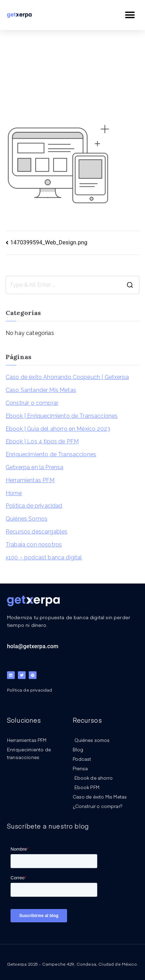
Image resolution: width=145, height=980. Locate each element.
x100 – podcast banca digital (44, 557)
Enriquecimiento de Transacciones (51, 454)
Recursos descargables (37, 532)
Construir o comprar (32, 403)
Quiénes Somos (27, 519)
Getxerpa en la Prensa (34, 467)
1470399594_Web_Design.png (49, 242)
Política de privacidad (34, 506)
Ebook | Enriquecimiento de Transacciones (62, 416)
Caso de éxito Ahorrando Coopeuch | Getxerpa (67, 377)
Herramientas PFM (30, 480)
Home (14, 493)
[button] (130, 15)
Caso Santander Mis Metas (41, 390)
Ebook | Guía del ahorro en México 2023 (58, 429)
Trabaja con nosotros (34, 545)
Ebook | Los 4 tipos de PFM (42, 441)
